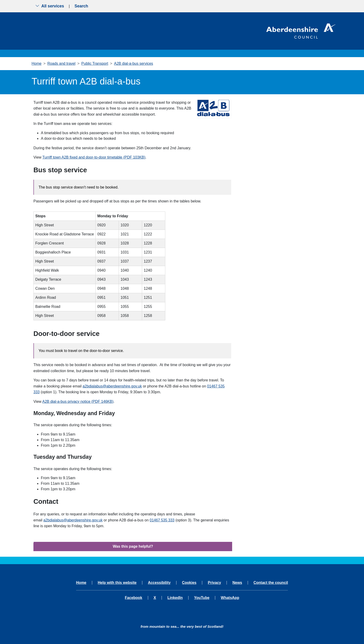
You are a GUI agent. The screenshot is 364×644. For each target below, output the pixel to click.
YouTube (202, 598)
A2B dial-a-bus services (133, 63)
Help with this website (117, 583)
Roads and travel (61, 63)
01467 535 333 (162, 520)
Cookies (189, 583)
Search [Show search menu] (81, 6)
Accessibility (159, 583)
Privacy (214, 583)
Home (37, 63)
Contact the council (271, 583)
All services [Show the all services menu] (50, 6)
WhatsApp (230, 598)
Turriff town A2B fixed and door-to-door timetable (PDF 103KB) (94, 157)
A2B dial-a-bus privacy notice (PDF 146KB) (78, 402)
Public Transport (95, 63)
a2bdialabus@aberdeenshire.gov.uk (112, 386)
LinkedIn (175, 598)
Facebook (134, 598)
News (237, 583)
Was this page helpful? (133, 546)
